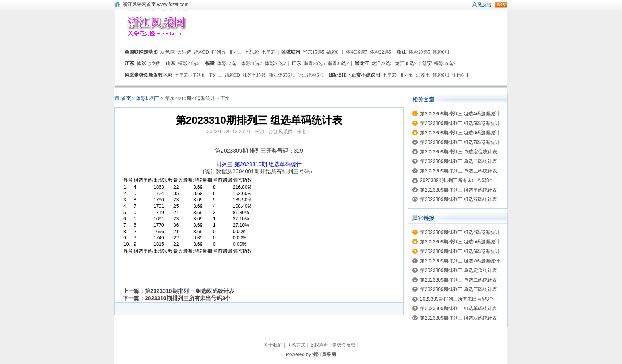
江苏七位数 (254, 75)
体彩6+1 (441, 52)
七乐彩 (252, 52)
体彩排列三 (148, 98)
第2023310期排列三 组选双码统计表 (190, 291)
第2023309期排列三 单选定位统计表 (459, 152)
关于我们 (273, 345)
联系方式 (296, 345)
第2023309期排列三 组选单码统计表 (459, 190)
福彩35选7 (445, 63)
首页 (126, 98)
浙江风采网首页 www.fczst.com (156, 4)
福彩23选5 (188, 63)
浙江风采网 (324, 354)
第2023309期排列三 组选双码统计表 (459, 199)
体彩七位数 (148, 63)
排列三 (235, 52)
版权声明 (319, 345)
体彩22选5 (380, 52)
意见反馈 (482, 5)
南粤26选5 (314, 63)
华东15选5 (313, 52)
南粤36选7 (338, 63)
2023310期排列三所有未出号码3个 (188, 298)
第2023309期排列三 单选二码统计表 (459, 161)
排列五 (219, 52)
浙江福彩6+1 (310, 75)
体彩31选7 (251, 63)
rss (501, 5)
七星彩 (269, 52)
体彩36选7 (357, 52)
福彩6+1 (335, 52)
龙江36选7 (406, 63)
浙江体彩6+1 (282, 75)
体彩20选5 (419, 52)
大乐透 (184, 52)
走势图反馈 (344, 345)
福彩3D (201, 52)
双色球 (167, 52)
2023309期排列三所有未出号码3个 (457, 180)
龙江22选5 (382, 63)
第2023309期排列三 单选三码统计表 (459, 171)
